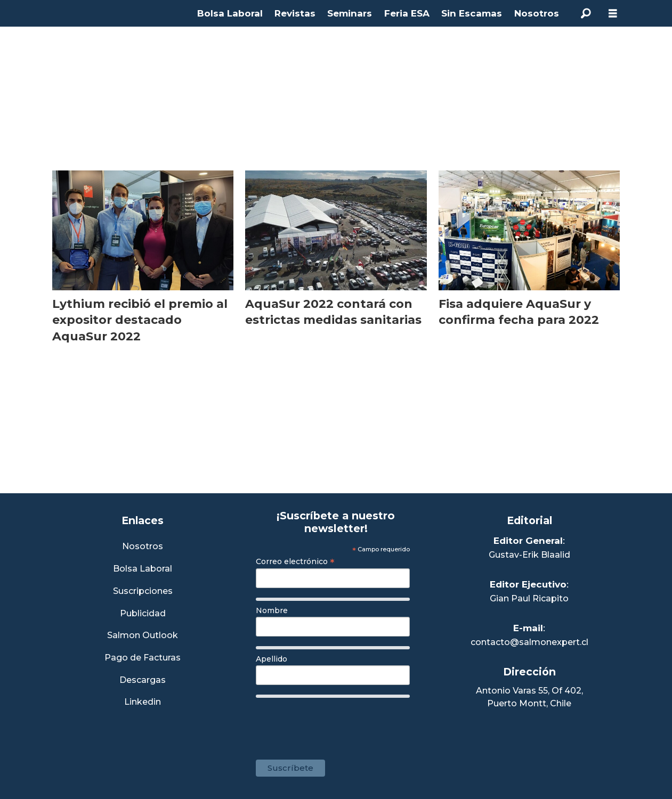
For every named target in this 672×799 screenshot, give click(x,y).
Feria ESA (407, 13)
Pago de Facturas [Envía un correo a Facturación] (143, 658)
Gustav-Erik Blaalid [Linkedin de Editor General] (529, 555)
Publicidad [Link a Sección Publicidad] (143, 614)
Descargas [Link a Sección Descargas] (143, 680)
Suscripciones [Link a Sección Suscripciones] (143, 592)
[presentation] (337, 723)
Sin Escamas (472, 13)
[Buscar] (586, 13)
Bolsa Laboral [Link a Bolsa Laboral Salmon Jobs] (143, 569)
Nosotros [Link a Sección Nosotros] (143, 547)
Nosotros (537, 13)
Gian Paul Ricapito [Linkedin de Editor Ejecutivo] (529, 598)
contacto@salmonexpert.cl (529, 642)
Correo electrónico (295, 561)
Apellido (272, 659)
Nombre (272, 610)
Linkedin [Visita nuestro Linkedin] (143, 702)
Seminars (350, 13)
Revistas (295, 13)
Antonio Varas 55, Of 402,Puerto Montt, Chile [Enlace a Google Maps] (529, 697)
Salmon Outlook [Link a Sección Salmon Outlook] (143, 636)
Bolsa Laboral (230, 13)
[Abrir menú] (613, 14)
